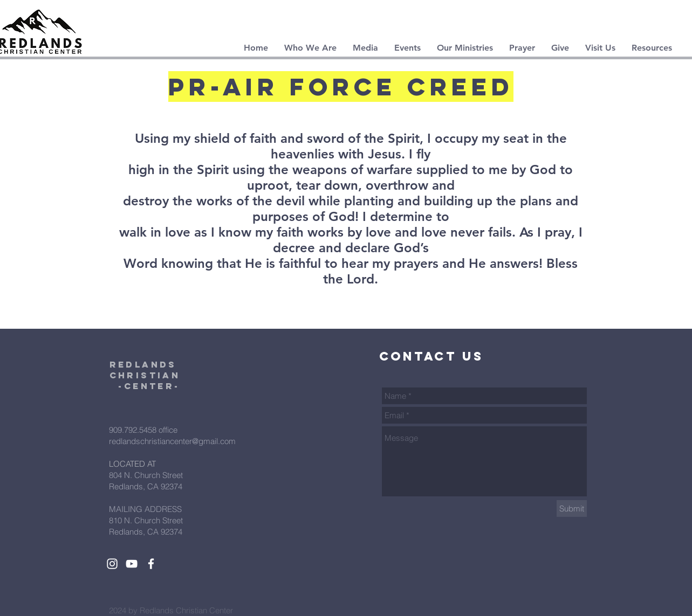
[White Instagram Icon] (112, 564)
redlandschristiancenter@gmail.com (172, 441)
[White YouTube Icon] (132, 564)
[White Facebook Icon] (151, 564)
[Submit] (572, 508)
